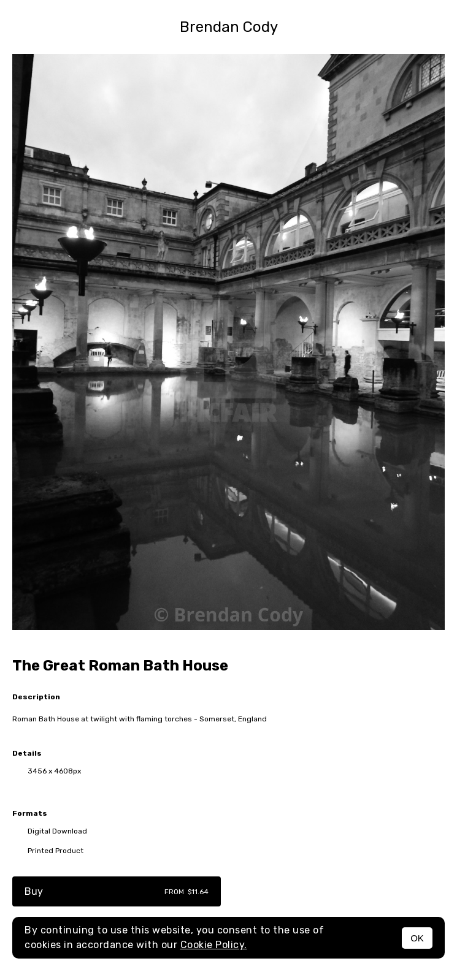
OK (417, 938)
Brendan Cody (229, 27)
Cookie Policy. (214, 945)
